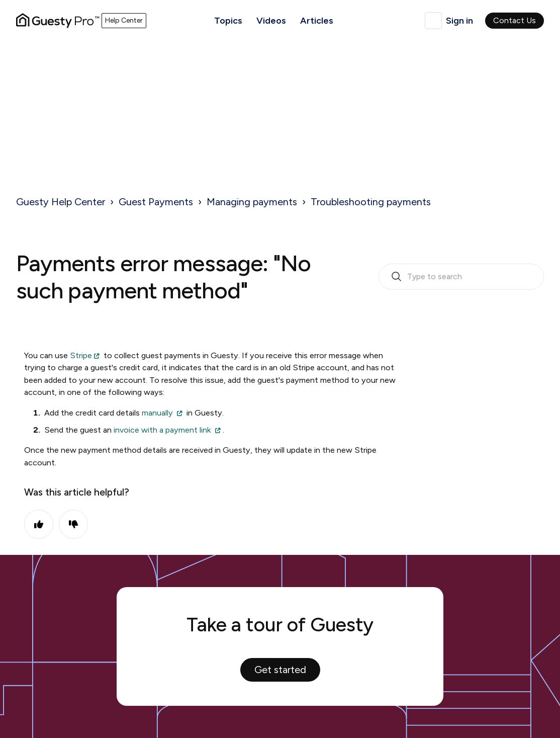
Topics (228, 21)
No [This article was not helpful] (73, 524)
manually (157, 413)
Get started (280, 670)
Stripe (81, 355)
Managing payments (252, 202)
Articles (317, 21)
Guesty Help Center (61, 202)
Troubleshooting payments (371, 202)
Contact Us (515, 20)
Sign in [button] (459, 21)
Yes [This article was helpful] (39, 524)
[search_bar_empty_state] (461, 277)
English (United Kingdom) (433, 21)
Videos (271, 21)
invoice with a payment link (162, 430)
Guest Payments (156, 202)
